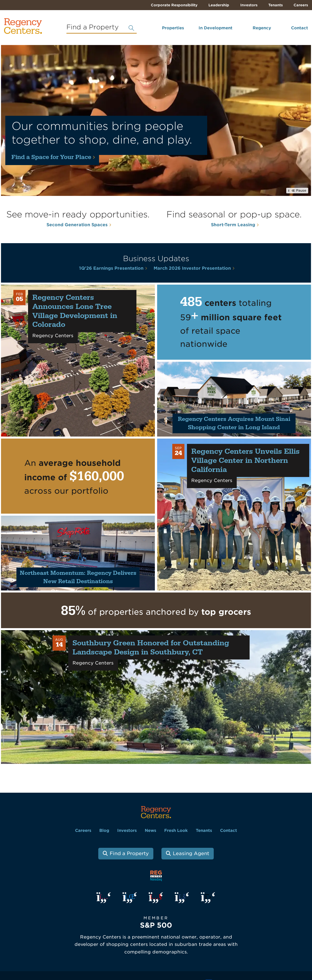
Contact (299, 28)
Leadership (219, 5)
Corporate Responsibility (174, 5)
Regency (262, 28)
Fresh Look (176, 830)
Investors (249, 5)
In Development (215, 28)
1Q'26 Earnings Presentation (111, 268)
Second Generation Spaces (77, 225)
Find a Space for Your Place (51, 157)
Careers (301, 5)
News (150, 830)
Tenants (275, 5)
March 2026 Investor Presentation (192, 268)
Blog (104, 830)
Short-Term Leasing (233, 225)
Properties (173, 28)
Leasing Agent (191, 853)
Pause (297, 190)
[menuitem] (166, 30)
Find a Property (129, 853)
